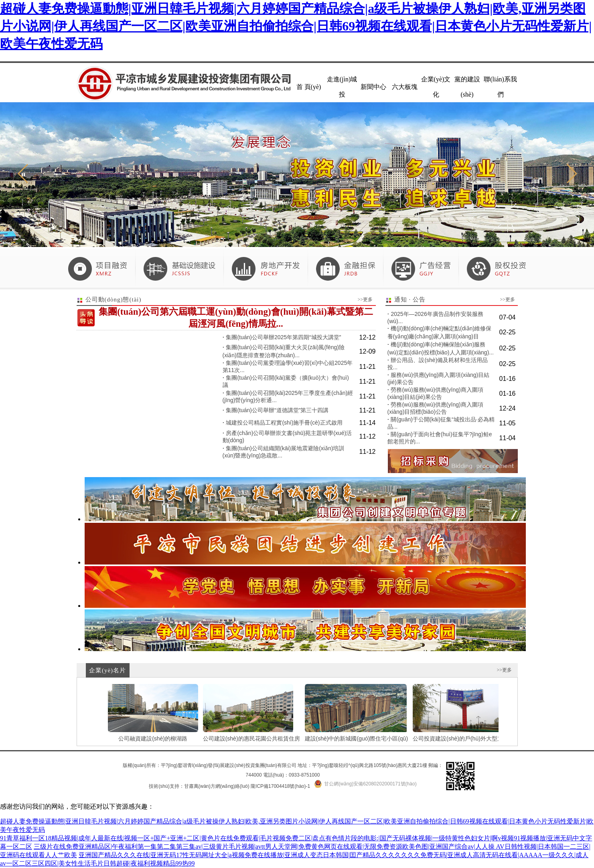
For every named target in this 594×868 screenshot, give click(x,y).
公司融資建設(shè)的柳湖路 (153, 713)
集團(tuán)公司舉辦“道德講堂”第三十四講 (277, 410)
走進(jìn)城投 (342, 87)
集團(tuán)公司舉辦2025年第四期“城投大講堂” (283, 337)
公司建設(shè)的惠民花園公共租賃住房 (251, 713)
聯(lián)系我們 (500, 87)
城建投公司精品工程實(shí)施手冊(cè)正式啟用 (284, 423)
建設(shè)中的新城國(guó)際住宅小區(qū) (356, 713)
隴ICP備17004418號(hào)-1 (280, 786)
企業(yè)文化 (436, 87)
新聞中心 (373, 87)
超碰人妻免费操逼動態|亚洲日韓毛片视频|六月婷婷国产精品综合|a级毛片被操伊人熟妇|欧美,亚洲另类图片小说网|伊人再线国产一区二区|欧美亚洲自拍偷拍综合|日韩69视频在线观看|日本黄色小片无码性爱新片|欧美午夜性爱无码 (296, 26)
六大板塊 (405, 87)
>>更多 (365, 299)
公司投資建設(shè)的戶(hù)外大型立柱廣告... (468, 713)
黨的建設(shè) (467, 87)
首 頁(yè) (309, 87)
